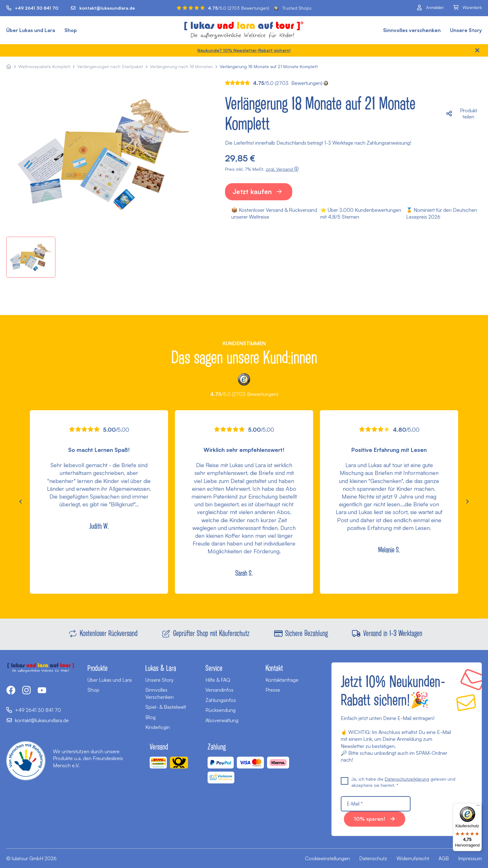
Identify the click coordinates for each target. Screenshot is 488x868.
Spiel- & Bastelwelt (166, 707)
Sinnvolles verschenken (412, 30)
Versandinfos (219, 690)
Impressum (470, 858)
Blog (150, 717)
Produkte (98, 668)
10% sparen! (369, 819)
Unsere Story (466, 30)
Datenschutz (373, 858)
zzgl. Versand (282, 169)
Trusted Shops (293, 8)
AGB (444, 858)
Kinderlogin (158, 727)
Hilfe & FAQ (218, 680)
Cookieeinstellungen (327, 858)
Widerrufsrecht (413, 858)
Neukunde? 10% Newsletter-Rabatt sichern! (244, 50)
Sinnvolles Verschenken (160, 693)
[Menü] (478, 807)
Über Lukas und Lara (31, 30)
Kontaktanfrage (282, 680)
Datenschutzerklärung (407, 779)
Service (214, 668)
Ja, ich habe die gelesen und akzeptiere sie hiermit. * (398, 782)
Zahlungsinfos (221, 700)
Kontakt (274, 668)
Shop (71, 30)
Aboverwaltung (222, 720)
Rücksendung (221, 710)
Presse (273, 690)
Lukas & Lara (161, 668)
